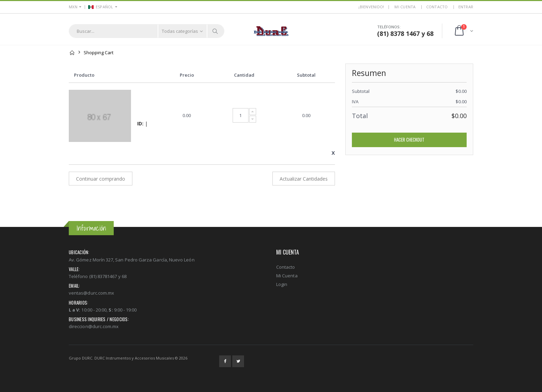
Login (282, 284)
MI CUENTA (405, 7)
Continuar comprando (101, 179)
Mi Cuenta (287, 276)
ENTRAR (466, 7)
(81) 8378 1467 (398, 34)
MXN (73, 7)
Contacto (437, 7)
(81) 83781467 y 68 (108, 276)
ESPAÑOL (101, 7)
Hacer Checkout (409, 140)
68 (430, 34)
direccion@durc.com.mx (94, 326)
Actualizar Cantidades (304, 179)
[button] (463, 31)
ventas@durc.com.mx (91, 293)
